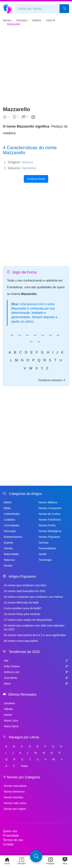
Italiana (27, 162)
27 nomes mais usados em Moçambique (28, 620)
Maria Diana (11, 726)
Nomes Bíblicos (48, 502)
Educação (10, 531)
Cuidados (10, 520)
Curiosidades (12, 525)
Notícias (44, 543)
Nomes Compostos (50, 508)
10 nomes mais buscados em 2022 (25, 591)
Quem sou (10, 831)
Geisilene (9, 703)
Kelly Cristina (36, 666)
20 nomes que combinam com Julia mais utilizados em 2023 (34, 627)
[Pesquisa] (36, 856)
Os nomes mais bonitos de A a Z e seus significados (35, 635)
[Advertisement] (36, 68)
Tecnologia (45, 560)
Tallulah (8, 709)
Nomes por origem (15, 809)
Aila (36, 661)
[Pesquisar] (64, 9)
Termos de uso (13, 840)
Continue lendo (36, 179)
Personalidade (47, 548)
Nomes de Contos (50, 514)
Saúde (43, 554)
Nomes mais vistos (15, 803)
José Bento (36, 678)
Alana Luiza (11, 721)
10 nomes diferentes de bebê (21, 603)
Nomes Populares (49, 537)
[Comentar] (25, 118)
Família (8, 548)
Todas (24, 766)
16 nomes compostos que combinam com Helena (33, 597)
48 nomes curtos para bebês (21, 641)
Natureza (9, 560)
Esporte (8, 543)
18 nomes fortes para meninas (22, 614)
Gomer (8, 715)
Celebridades (12, 514)
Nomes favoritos (14, 797)
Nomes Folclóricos (50, 520)
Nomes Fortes (47, 525)
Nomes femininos (14, 792)
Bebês (8, 502)
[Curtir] (6, 118)
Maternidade (11, 554)
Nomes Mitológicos (50, 531)
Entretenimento (13, 537)
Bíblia (7, 508)
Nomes (8, 566)
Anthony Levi (36, 672)
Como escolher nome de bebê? (23, 608)
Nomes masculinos (15, 786)
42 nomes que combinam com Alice (25, 585)
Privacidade (11, 836)
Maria (36, 684)
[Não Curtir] (15, 118)
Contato (8, 844)
